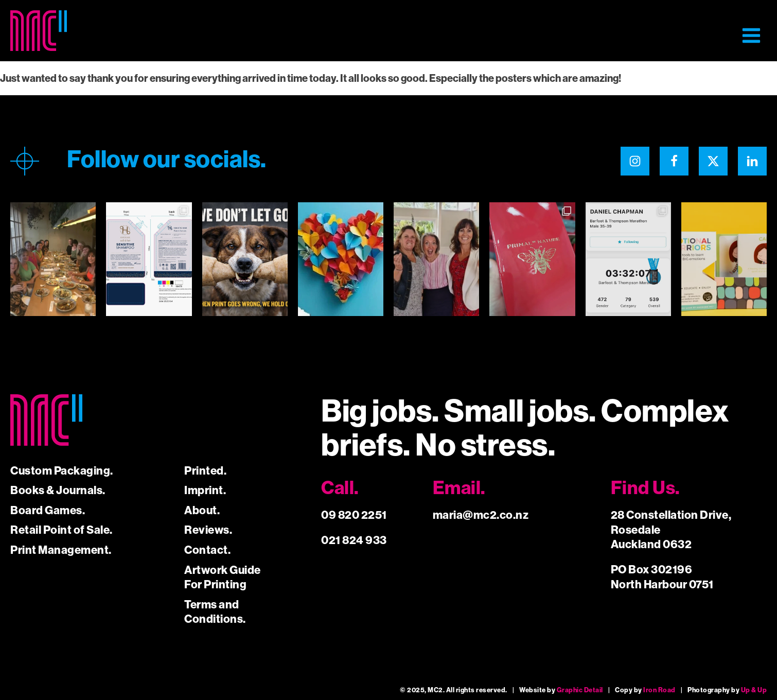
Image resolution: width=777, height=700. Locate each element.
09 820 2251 (354, 515)
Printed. (205, 471)
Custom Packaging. (62, 471)
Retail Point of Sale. (61, 530)
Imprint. (205, 490)
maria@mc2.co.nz (481, 515)
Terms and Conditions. (215, 612)
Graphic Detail (580, 690)
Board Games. (48, 510)
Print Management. (61, 550)
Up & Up (754, 690)
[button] (751, 36)
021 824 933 (354, 540)
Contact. (207, 550)
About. (202, 510)
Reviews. (208, 530)
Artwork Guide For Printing (223, 577)
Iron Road (659, 690)
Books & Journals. (58, 490)
